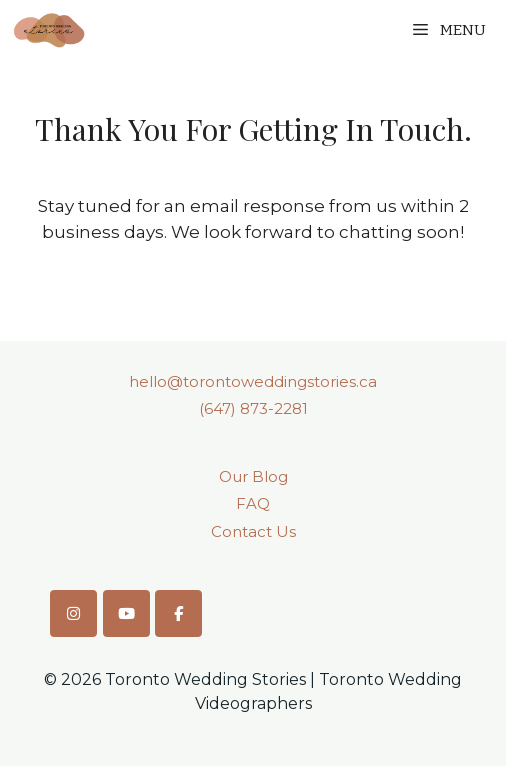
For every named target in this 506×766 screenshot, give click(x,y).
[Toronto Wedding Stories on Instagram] (73, 613)
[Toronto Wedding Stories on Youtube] (126, 613)
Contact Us (253, 531)
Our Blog (253, 476)
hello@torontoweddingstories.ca (253, 381)
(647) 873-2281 (253, 408)
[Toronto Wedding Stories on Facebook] (178, 613)
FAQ (253, 503)
